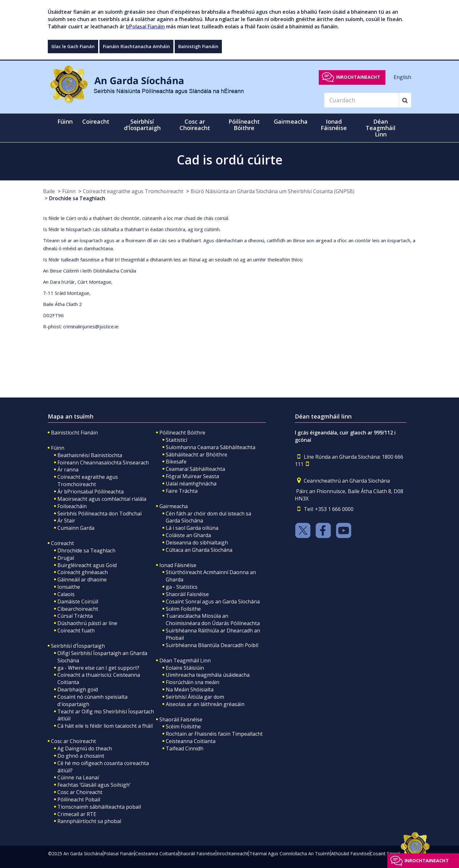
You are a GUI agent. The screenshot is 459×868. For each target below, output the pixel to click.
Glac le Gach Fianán (73, 46)
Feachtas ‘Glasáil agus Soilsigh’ (94, 785)
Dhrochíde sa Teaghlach (86, 551)
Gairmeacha (174, 506)
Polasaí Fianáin (119, 853)
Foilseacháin (72, 506)
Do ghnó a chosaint (81, 756)
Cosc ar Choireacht (73, 741)
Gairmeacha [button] (291, 121)
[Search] (361, 100)
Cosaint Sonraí (385, 853)
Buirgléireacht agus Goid (87, 565)
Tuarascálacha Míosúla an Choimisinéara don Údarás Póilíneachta (213, 620)
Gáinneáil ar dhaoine (82, 580)
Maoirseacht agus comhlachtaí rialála (102, 499)
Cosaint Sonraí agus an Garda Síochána (213, 602)
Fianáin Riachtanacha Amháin (136, 46)
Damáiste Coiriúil (78, 602)
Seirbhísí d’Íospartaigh (78, 646)
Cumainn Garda (76, 528)
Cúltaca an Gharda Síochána (199, 550)
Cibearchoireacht (78, 609)
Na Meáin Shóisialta (190, 689)
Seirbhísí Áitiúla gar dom (195, 697)
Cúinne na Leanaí (78, 777)
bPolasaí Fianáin (145, 26)
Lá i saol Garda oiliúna (192, 528)
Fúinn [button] (65, 121)
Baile (49, 191)
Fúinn (69, 191)
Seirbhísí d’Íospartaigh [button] (142, 125)
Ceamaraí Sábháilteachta (195, 469)
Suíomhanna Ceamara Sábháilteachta (211, 447)
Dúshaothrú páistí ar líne (87, 623)
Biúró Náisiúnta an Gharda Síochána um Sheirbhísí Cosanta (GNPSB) (273, 191)
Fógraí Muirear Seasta (192, 476)
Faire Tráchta (182, 491)
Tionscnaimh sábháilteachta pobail (99, 807)
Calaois (66, 594)
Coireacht (62, 543)
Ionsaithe (69, 587)
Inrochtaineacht (358, 77)
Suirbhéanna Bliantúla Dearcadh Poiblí (212, 645)
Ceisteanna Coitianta (191, 741)
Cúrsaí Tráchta (75, 616)
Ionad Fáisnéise (178, 565)
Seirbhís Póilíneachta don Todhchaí (99, 514)
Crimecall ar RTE (77, 814)
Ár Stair (66, 521)
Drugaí (66, 558)
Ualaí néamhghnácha (191, 484)
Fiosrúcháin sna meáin (193, 682)
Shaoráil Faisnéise (187, 594)
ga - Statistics (182, 587)
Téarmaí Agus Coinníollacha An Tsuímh (290, 853)
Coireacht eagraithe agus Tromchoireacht (133, 191)
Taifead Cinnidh (185, 748)
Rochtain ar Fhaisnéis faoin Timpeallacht (214, 734)
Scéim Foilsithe (183, 609)
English (402, 77)
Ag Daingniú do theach (85, 748)
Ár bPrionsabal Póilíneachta (91, 492)
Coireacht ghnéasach (83, 572)
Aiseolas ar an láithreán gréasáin (205, 704)
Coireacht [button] (96, 121)
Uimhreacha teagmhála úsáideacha (208, 675)
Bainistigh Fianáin (198, 46)
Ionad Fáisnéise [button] (334, 125)
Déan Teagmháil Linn (185, 660)
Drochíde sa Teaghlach (77, 198)
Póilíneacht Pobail (79, 799)
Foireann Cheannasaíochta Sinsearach (103, 463)
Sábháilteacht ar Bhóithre (197, 455)
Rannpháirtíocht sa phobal (89, 821)
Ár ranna (68, 470)
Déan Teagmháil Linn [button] (381, 128)
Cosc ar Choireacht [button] (195, 125)
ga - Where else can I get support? (98, 668)
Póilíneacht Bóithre (182, 433)
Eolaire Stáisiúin (185, 668)
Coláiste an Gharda (188, 535)
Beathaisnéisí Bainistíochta (90, 455)
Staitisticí (176, 440)
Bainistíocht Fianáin (74, 433)
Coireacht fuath (76, 631)
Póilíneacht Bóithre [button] (244, 125)
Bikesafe (176, 462)
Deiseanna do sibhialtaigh (197, 543)
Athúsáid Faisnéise (350, 853)
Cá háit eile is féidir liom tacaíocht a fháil (105, 726)
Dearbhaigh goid (78, 689)
